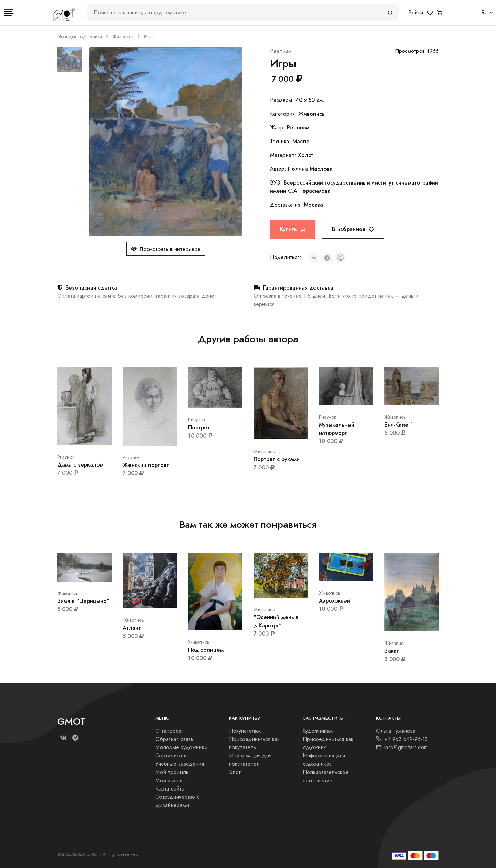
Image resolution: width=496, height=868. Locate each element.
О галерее (169, 731)
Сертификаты (171, 756)
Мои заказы (170, 781)
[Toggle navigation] (9, 13)
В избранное (353, 229)
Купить (293, 229)
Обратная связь (174, 739)
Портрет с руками (277, 459)
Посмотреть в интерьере (166, 249)
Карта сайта (170, 789)
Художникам (318, 731)
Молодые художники (80, 37)
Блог (235, 772)
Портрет (199, 427)
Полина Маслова (310, 169)
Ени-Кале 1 (399, 425)
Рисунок (66, 457)
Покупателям (245, 731)
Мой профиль (172, 772)
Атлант (132, 628)
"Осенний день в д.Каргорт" (276, 621)
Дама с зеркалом (80, 465)
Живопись (123, 37)
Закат (392, 651)
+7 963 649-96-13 (402, 739)
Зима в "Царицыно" (83, 601)
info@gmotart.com (402, 747)
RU (484, 13)
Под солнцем (206, 650)
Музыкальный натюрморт (337, 429)
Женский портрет (146, 465)
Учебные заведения (180, 764)
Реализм (281, 51)
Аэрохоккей (334, 601)
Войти (416, 13)
